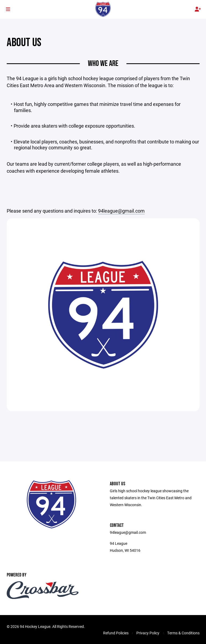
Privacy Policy (148, 633)
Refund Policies (116, 633)
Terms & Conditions (183, 633)
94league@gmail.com (121, 211)
